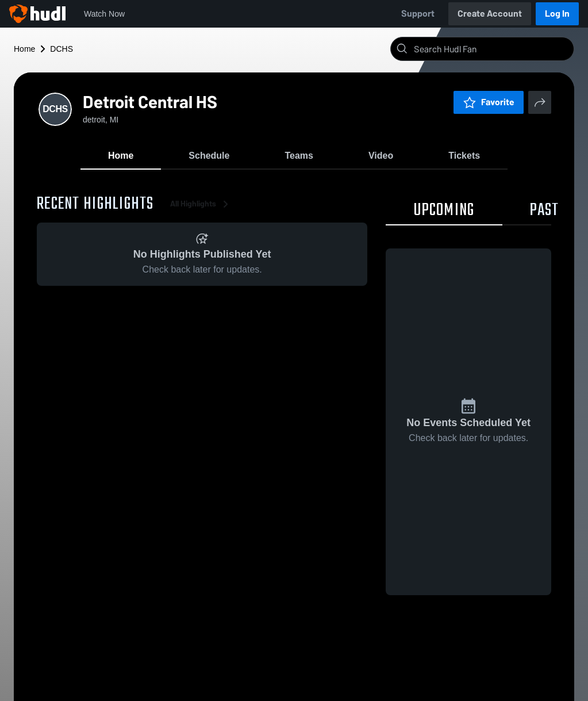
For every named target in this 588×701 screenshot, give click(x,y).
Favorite (489, 102)
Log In (557, 14)
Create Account (490, 14)
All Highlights (201, 207)
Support (418, 14)
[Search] (491, 49)
